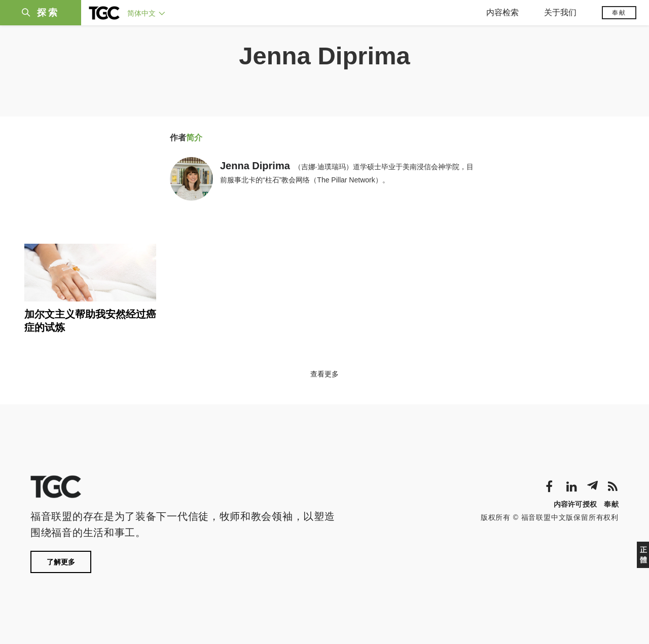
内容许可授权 (575, 504)
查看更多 (324, 374)
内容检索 (502, 12)
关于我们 (560, 12)
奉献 (619, 13)
